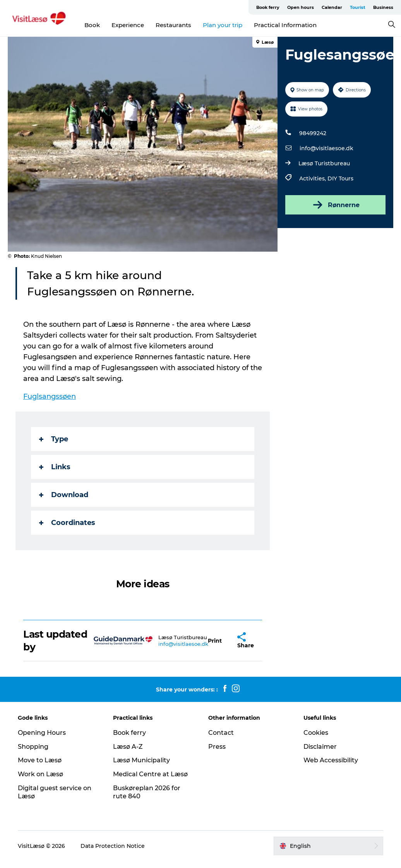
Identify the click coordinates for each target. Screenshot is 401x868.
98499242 (313, 133)
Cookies (316, 733)
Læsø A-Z (128, 747)
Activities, (313, 178)
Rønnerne (336, 205)
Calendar (332, 7)
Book (92, 25)
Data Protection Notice (113, 846)
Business (383, 7)
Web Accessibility (331, 760)
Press (217, 747)
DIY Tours (340, 178)
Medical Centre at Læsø (150, 774)
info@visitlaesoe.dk (326, 148)
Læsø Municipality (141, 760)
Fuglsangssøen (50, 396)
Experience (128, 25)
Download (64, 495)
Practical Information (285, 25)
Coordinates (67, 523)
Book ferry (268, 7)
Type (54, 439)
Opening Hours (42, 733)
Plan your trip (223, 25)
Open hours (301, 7)
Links (55, 467)
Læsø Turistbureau (324, 163)
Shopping (33, 747)
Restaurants (173, 25)
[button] (215, 641)
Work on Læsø (40, 774)
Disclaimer (320, 747)
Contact (221, 733)
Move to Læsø (40, 760)
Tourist (358, 7)
